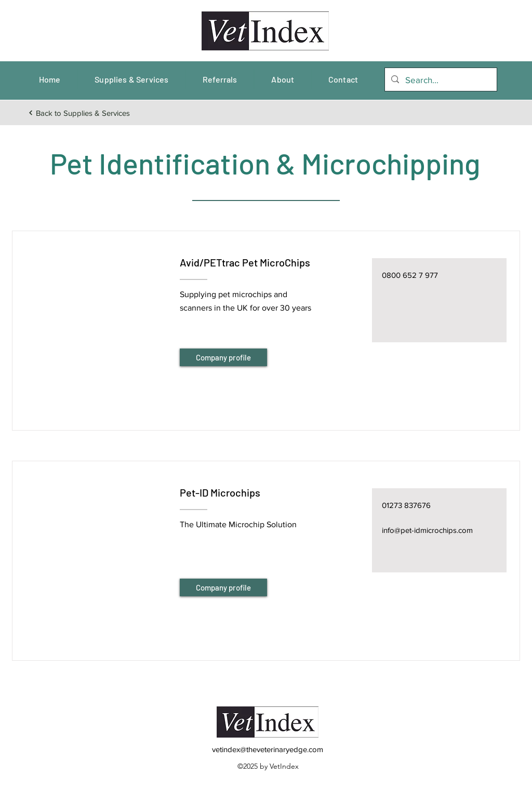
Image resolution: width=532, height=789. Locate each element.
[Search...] (440, 80)
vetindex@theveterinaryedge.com (268, 749)
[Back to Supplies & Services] (79, 113)
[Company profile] (223, 357)
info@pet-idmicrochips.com (427, 530)
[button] (96, 318)
